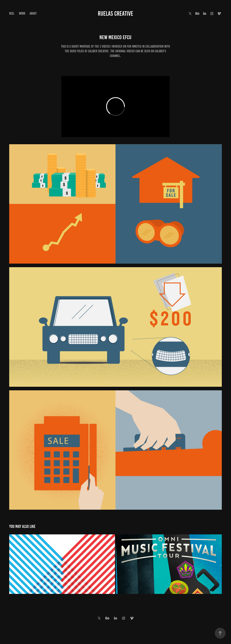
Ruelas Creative (115, 14)
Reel (12, 13)
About (33, 13)
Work (22, 13)
